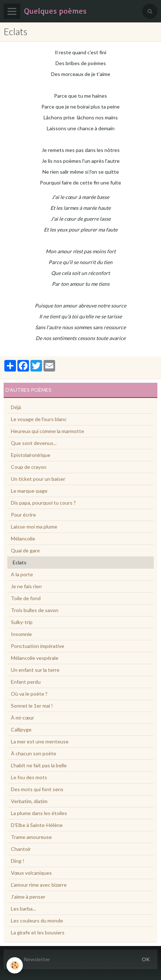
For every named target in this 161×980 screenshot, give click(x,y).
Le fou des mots (29, 777)
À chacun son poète (34, 753)
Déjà (16, 407)
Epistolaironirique (31, 455)
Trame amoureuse (31, 837)
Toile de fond (26, 598)
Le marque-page (29, 491)
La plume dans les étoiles (39, 813)
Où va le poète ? (29, 694)
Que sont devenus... (34, 443)
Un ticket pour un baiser (38, 479)
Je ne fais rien (26, 586)
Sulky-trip (22, 622)
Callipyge (21, 729)
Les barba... (23, 909)
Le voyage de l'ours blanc (39, 419)
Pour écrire (23, 515)
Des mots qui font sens (37, 789)
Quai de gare (25, 550)
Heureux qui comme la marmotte (48, 431)
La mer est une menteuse (40, 741)
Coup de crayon (29, 467)
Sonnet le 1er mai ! (32, 706)
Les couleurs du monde (37, 920)
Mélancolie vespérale (35, 658)
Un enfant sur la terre (35, 670)
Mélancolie (23, 538)
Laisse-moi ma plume (34, 527)
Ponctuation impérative (38, 646)
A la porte (22, 574)
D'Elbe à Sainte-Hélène (37, 825)
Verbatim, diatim (29, 801)
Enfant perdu (26, 682)
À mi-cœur (22, 718)
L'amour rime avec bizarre (39, 885)
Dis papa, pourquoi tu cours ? (43, 503)
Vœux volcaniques (31, 873)
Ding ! (18, 861)
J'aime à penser (28, 897)
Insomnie (21, 634)
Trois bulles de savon (35, 610)
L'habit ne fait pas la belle (39, 765)
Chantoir (21, 849)
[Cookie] (15, 965)
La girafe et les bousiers (38, 932)
